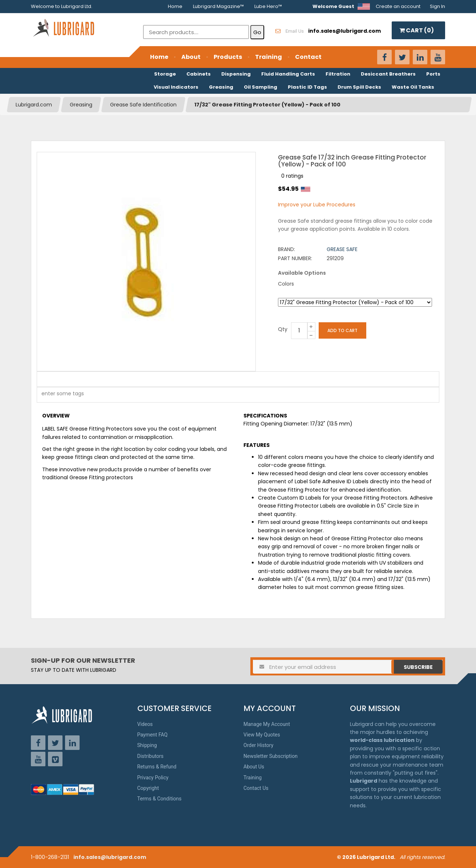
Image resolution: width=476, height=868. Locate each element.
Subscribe (418, 667)
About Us (254, 767)
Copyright (148, 788)
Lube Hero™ (268, 6)
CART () (417, 30)
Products (228, 57)
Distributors (151, 756)
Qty (283, 329)
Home (175, 6)
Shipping (147, 745)
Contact (308, 57)
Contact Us (256, 788)
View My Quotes (262, 735)
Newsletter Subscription (271, 756)
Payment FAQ (153, 735)
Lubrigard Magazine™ (218, 6)
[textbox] (59, 395)
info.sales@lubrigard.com (110, 857)
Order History (258, 745)
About (191, 57)
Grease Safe (342, 249)
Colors (286, 284)
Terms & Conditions (160, 799)
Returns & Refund (157, 767)
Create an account (398, 6)
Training (269, 57)
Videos (145, 724)
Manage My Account (267, 724)
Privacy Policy (153, 778)
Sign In (437, 6)
